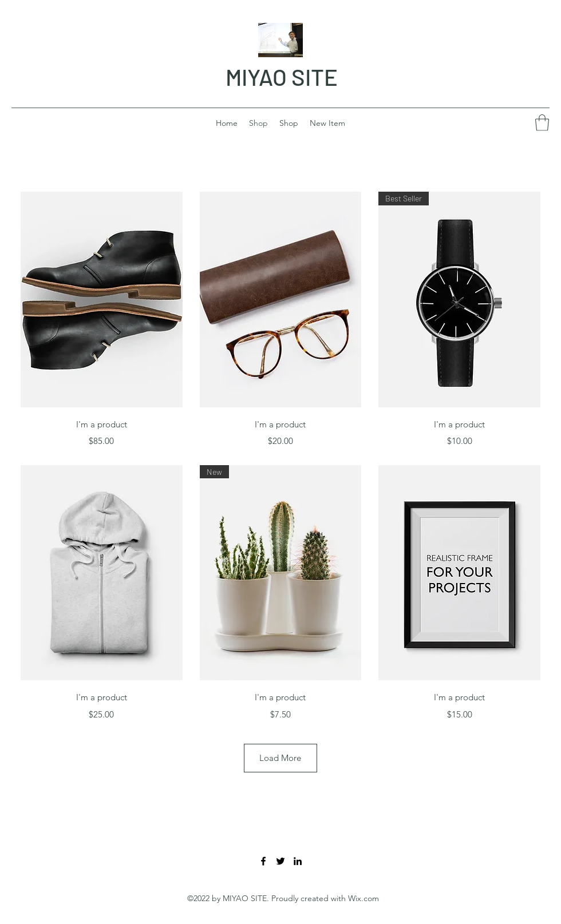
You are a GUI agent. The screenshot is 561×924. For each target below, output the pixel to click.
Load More (280, 758)
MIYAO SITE (282, 77)
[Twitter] (280, 861)
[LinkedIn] (298, 861)
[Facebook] (263, 861)
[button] (542, 123)
